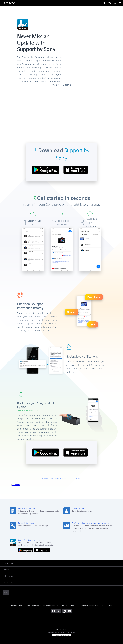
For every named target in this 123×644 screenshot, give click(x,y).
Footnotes (16, 485)
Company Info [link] (16, 605)
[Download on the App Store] (42, 550)
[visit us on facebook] (53, 611)
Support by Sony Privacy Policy (54, 478)
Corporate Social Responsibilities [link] (55, 605)
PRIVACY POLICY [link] (61, 629)
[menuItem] (110, 3)
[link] (6, 592)
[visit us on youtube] (70, 611)
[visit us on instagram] (64, 611)
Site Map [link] (109, 605)
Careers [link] (73, 605)
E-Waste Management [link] (32, 605)
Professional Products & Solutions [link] (90, 605)
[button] (61, 563)
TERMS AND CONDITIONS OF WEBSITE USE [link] (61, 626)
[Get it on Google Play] (26, 550)
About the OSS (76, 478)
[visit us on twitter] (59, 611)
